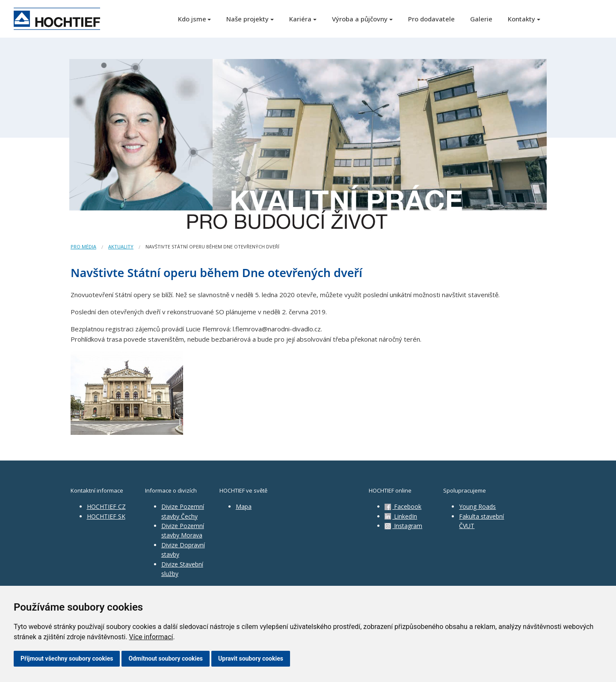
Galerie (481, 19)
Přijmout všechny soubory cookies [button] (67, 658)
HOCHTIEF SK (106, 516)
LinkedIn (401, 516)
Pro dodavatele (431, 19)
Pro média (83, 247)
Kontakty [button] (521, 19)
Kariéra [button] (300, 19)
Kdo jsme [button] (192, 19)
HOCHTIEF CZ (106, 506)
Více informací (151, 637)
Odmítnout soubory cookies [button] (166, 658)
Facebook (403, 506)
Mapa (244, 506)
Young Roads (477, 506)
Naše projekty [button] (247, 19)
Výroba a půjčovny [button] (360, 19)
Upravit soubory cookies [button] (251, 658)
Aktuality (121, 247)
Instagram (403, 526)
